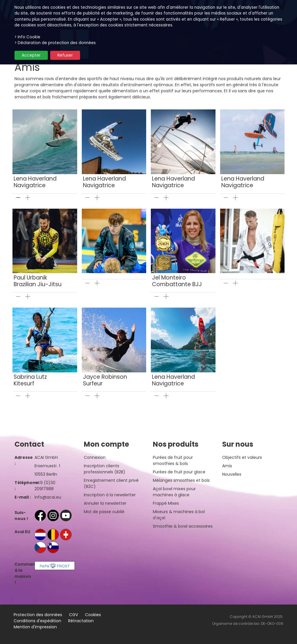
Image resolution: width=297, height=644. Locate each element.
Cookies (93, 615)
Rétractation (81, 621)
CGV (74, 615)
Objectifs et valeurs (242, 457)
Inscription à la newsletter (110, 495)
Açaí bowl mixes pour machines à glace (174, 492)
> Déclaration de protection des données (55, 43)
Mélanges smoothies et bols (181, 480)
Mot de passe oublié (104, 512)
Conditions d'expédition (37, 621)
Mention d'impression (35, 627)
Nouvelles (232, 474)
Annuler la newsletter (105, 503)
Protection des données (38, 615)
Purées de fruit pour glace (179, 472)
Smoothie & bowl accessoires (183, 526)
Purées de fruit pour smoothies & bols (173, 460)
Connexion (95, 457)
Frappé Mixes (166, 503)
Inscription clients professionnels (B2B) (105, 469)
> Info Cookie (27, 37)
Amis (227, 466)
